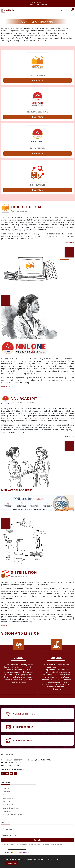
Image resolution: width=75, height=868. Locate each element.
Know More (38, 80)
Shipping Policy (7, 811)
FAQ (4, 795)
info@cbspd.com (14, 765)
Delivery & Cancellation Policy (12, 815)
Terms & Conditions (9, 805)
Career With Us (7, 792)
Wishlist (32, 4)
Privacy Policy (7, 802)
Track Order (38, 2)
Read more (42, 40)
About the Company (9, 798)
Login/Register (42, 4)
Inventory (6, 788)
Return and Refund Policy (11, 808)
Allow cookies (12, 863)
